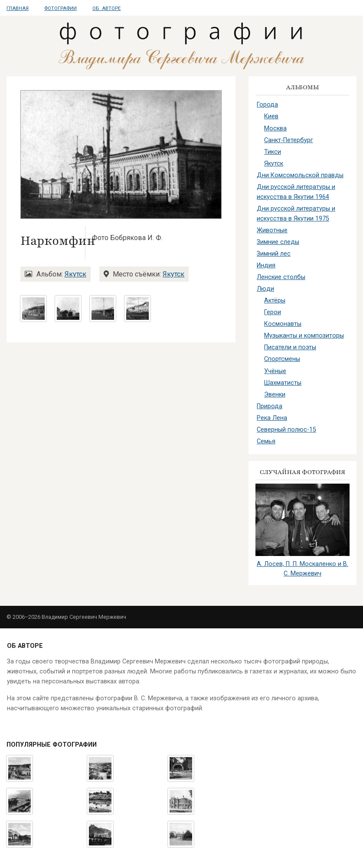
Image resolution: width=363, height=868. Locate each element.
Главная (18, 8)
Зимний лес (274, 254)
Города (267, 105)
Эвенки (275, 395)
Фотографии (60, 8)
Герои (273, 312)
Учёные (275, 371)
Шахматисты (283, 383)
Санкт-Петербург (289, 140)
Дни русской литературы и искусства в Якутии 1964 (296, 192)
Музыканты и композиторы (304, 336)
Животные (272, 230)
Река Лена (272, 418)
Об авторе (106, 8)
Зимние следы (278, 242)
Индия (266, 265)
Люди (265, 289)
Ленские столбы (281, 277)
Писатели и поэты (290, 347)
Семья (266, 441)
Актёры (275, 301)
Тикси (273, 152)
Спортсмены (282, 359)
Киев (271, 116)
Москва (275, 128)
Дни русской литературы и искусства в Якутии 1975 (296, 214)
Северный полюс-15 (286, 430)
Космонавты (283, 324)
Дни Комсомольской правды (300, 175)
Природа (270, 406)
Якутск (75, 274)
